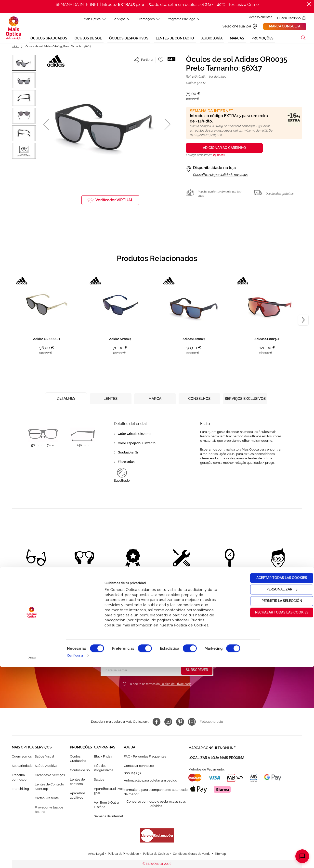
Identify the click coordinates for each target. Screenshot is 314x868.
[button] (46, 125)
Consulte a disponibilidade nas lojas (220, 175)
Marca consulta (285, 27)
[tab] (64, 398)
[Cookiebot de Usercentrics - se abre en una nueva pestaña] (32, 859)
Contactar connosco (139, 766)
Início (15, 47)
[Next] (303, 321)
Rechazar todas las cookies (273, 813)
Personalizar (273, 790)
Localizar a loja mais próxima (216, 757)
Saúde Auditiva (46, 766)
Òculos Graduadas (78, 759)
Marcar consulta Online (212, 748)
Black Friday (103, 757)
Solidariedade (22, 766)
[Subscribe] (197, 671)
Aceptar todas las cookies (273, 779)
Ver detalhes (217, 77)
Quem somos (22, 757)
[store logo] (13, 28)
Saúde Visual (45, 757)
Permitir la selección (273, 802)
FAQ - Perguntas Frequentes (145, 757)
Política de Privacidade (176, 685)
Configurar (75, 856)
